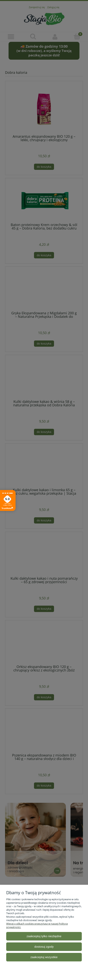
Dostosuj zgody (44, 947)
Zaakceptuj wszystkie (44, 957)
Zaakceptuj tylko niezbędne (44, 936)
